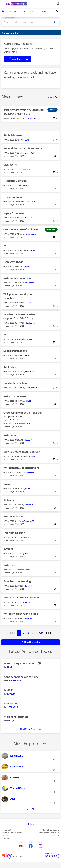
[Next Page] (48, 633)
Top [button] (32, 824)
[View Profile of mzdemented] (30, 472)
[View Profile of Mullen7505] (29, 169)
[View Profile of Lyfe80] (11, 694)
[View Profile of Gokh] (28, 424)
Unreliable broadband (16, 383)
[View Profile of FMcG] (27, 185)
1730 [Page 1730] (40, 633)
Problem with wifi (13, 262)
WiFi (6, 246)
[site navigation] (3, 4)
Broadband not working (17, 581)
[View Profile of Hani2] (28, 267)
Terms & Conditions (51, 830)
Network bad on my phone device (23, 148)
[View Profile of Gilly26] (28, 401)
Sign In (58, 5)
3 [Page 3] (28, 633)
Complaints (7, 835)
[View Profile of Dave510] (29, 537)
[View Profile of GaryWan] (28, 602)
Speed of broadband (15, 351)
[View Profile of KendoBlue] (30, 323)
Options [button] (50, 97)
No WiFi (9, 690)
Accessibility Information (49, 833)
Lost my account (13, 197)
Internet (8, 549)
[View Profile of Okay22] (28, 355)
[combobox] (28, 22)
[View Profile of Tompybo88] (29, 521)
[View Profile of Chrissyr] (29, 339)
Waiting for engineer (16, 717)
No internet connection (17, 278)
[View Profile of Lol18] (27, 140)
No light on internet (15, 396)
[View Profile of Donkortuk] (30, 153)
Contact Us (54, 835)
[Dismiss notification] (57, 11)
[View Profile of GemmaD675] (30, 202)
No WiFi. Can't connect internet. (22, 598)
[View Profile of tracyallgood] (30, 250)
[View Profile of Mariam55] (29, 218)
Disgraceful (10, 165)
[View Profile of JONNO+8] (13, 707)
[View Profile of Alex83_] (29, 303)
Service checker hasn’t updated (22, 452)
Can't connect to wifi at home (21, 230)
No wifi (8, 484)
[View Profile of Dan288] (29, 618)
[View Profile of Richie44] (28, 586)
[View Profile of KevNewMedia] (30, 118)
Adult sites (10, 367)
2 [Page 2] (23, 633)
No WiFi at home (13, 516)
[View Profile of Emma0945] (30, 372)
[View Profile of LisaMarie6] (29, 505)
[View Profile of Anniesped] (30, 283)
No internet (10, 435)
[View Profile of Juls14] (27, 554)
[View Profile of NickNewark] (30, 456)
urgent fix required (14, 213)
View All (30, 809)
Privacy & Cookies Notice (12, 833)
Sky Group (6, 838)
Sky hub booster (13, 135)
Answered (51, 230)
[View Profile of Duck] (10, 667)
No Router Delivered (15, 181)
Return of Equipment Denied (21, 663)
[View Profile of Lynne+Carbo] (31, 234)
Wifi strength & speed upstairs (21, 468)
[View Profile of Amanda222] (29, 570)
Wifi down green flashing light (21, 614)
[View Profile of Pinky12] (11, 720)
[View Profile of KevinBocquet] (31, 388)
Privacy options (8, 830)
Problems (9, 500)
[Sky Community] (17, 4)
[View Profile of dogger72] (29, 440)
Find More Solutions (30, 729)
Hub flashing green (14, 533)
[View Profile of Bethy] (28, 489)
